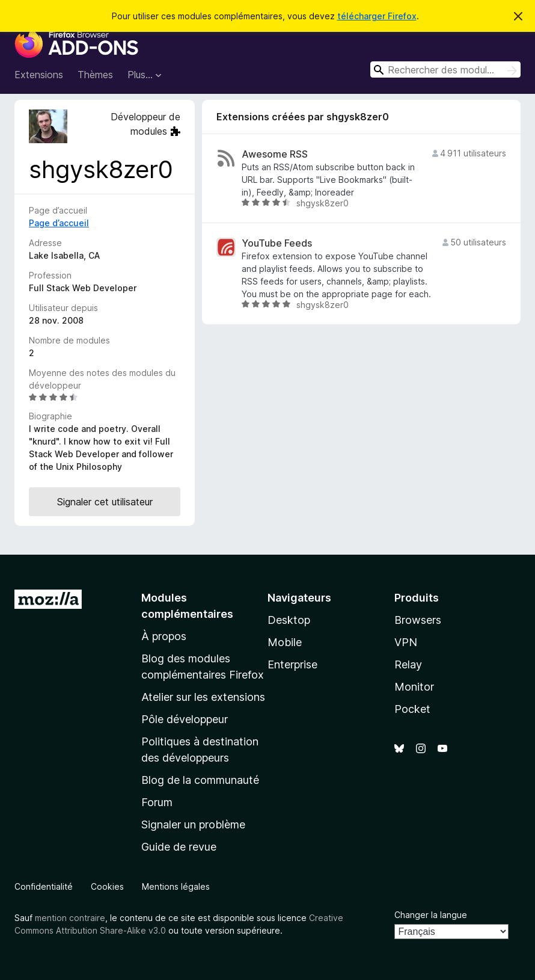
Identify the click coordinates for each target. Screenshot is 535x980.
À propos (164, 636)
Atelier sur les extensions (203, 697)
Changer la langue (431, 915)
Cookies (107, 886)
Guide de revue (179, 847)
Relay (408, 664)
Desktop (289, 620)
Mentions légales (176, 886)
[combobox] (445, 69)
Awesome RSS (275, 154)
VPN (406, 642)
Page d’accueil (59, 223)
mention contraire (70, 918)
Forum (157, 802)
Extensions (39, 75)
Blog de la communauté (200, 780)
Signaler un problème (193, 824)
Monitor (414, 687)
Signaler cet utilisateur (105, 502)
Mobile (285, 642)
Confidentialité (44, 886)
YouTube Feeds (277, 243)
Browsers (418, 620)
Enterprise (292, 664)
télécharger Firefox (377, 16)
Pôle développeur (185, 719)
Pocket (412, 709)
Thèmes (95, 75)
